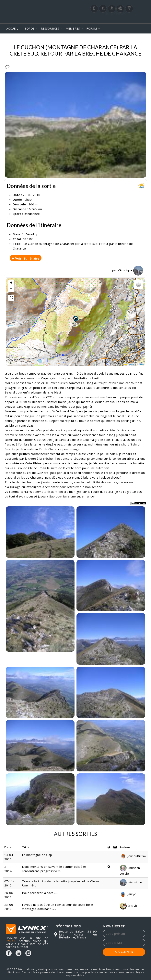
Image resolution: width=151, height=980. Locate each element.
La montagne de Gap (37, 855)
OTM (142, 364)
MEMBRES (73, 28)
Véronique (131, 270)
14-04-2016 (9, 857)
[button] (75, 319)
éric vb (128, 906)
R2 (31, 239)
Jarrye (128, 894)
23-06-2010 (9, 907)
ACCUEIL (12, 28)
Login (126, 19)
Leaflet (130, 364)
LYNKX (11, 941)
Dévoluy (31, 234)
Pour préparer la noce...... (40, 893)
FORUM (92, 28)
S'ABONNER (124, 952)
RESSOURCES (50, 28)
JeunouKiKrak (133, 856)
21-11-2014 (9, 869)
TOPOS (29, 28)
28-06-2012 (9, 895)
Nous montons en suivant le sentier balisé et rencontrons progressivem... (54, 869)
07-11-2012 (9, 883)
